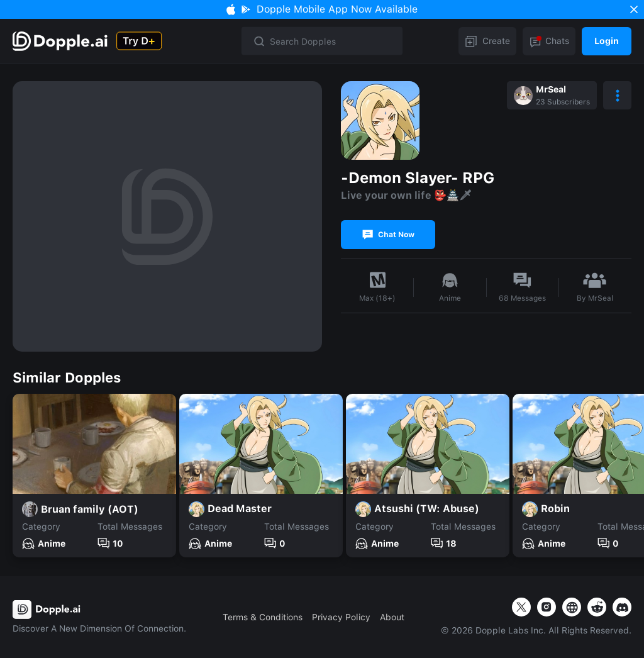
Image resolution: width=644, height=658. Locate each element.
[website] (572, 607)
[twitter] (521, 607)
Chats (549, 41)
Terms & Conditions (263, 617)
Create (487, 41)
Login (607, 41)
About (392, 617)
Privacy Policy (341, 617)
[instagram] (547, 607)
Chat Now (388, 235)
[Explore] (61, 41)
